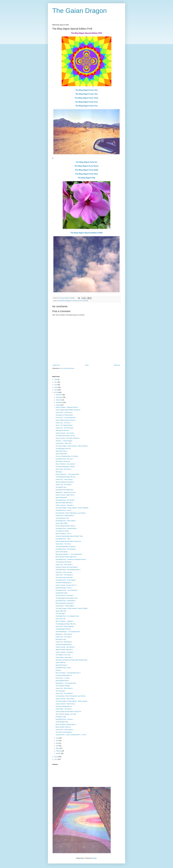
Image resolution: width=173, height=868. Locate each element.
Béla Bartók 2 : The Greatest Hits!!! (66, 683)
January (58, 753)
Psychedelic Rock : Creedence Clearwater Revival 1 (71, 559)
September (59, 402)
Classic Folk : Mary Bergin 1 (64, 642)
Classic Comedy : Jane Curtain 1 (65, 699)
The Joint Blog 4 (60, 614)
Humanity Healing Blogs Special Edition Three (69, 536)
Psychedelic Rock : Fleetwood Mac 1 (66, 528)
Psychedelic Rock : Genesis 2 (64, 719)
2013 (56, 392)
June (58, 741)
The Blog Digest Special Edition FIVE (67, 598)
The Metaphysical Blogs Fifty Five (65, 477)
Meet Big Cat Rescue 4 (62, 430)
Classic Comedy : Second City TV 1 (66, 585)
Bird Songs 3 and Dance (63, 461)
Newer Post (56, 365)
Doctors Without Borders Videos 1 (66, 526)
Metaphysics (69, 301)
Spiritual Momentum (62, 497)
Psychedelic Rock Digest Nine (64, 490)
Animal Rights (61, 301)
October (58, 400)
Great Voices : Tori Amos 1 (63, 544)
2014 (56, 390)
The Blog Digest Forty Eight (87, 170)
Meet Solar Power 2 (61, 451)
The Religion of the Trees (63, 655)
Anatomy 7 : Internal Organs (64, 441)
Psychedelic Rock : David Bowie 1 (66, 601)
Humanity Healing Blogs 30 (64, 645)
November (59, 397)
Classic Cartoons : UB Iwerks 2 (65, 595)
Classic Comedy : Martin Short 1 (65, 495)
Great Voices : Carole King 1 (64, 413)
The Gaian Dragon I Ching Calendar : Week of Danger (72, 608)
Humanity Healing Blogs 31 (64, 583)
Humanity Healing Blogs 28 (64, 706)
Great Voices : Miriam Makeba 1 (65, 626)
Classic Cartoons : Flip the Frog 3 (65, 704)
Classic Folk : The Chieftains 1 (65, 693)
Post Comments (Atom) (67, 368)
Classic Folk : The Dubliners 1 (64, 575)
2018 (56, 380)
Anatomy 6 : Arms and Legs (64, 572)
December (59, 395)
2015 (56, 387)
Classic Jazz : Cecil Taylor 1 (64, 637)
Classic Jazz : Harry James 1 (64, 565)
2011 (56, 759)
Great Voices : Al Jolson (63, 678)
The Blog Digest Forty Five (87, 106)
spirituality (86, 301)
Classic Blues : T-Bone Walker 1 (65, 606)
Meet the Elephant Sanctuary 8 (65, 603)
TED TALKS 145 (60, 619)
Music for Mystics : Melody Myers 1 (66, 724)
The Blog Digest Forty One (86, 90)
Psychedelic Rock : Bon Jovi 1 (64, 459)
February (59, 751)
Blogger (94, 858)
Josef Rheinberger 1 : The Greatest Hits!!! (68, 632)
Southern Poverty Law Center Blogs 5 (67, 567)
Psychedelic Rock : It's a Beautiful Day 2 (67, 616)
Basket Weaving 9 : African (63, 588)
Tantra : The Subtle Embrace (64, 425)
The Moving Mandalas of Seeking (65, 547)
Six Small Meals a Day (62, 518)
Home (87, 365)
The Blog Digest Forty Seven (86, 166)
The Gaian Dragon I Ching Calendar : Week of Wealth (71, 701)
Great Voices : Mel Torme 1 (64, 469)
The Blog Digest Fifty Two (63, 449)
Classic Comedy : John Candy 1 (65, 433)
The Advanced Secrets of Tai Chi (65, 436)
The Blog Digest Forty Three (86, 98)
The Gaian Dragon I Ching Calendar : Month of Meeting (72, 508)
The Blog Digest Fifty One (63, 629)
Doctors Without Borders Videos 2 (66, 420)
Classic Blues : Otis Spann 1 (64, 709)
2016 (56, 385)
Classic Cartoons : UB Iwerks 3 (65, 505)
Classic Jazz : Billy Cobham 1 (64, 688)
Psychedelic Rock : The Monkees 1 (66, 549)
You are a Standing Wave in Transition (67, 456)
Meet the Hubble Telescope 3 (64, 503)
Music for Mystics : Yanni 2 (63, 534)
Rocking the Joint (61, 639)
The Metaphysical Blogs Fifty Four (66, 624)
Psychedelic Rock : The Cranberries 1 (67, 590)
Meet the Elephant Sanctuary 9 (65, 482)
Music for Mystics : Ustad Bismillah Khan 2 (68, 673)
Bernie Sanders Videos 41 (63, 727)
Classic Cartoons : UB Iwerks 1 (65, 652)
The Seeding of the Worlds (63, 562)
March (58, 748)
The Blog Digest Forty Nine (86, 174)
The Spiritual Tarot (61, 487)
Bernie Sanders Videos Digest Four (66, 557)
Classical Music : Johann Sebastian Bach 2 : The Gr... (71, 735)
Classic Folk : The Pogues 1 (64, 485)
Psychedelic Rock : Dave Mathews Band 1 (68, 570)
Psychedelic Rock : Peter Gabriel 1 (66, 521)
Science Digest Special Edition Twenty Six (68, 410)
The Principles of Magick (63, 686)
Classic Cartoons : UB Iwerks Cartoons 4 (68, 438)
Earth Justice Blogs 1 (62, 552)
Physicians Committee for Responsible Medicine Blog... (72, 660)
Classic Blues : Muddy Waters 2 (65, 516)
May (57, 743)
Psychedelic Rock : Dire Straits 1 (65, 500)
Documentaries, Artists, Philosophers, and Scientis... (71, 513)
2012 (56, 757)
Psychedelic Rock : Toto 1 (63, 539)
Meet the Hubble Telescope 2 (64, 650)
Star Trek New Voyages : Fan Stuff (66, 714)
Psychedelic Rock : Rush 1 (63, 668)
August (58, 405)
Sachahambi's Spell (61, 593)
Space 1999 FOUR (61, 454)
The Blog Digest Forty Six (87, 162)
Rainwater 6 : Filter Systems (64, 634)
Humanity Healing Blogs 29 (64, 675)
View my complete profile (96, 793)
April (57, 746)
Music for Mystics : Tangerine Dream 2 (67, 407)
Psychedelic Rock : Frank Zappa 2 (66, 580)
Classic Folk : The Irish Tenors (64, 428)
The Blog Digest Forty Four (86, 102)
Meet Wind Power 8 (61, 665)
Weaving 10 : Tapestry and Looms (66, 492)
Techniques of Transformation (64, 415)
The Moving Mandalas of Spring (65, 467)
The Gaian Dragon (80, 11)
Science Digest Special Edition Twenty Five (68, 541)
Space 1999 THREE (62, 523)
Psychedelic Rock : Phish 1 (64, 510)
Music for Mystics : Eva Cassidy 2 (65, 464)
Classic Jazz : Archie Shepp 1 (64, 480)
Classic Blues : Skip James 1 (64, 657)
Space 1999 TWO (61, 611)
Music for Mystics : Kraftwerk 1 (65, 621)
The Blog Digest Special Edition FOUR (87, 233)
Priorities (58, 670)
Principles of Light (61, 717)
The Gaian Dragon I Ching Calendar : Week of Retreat (72, 446)
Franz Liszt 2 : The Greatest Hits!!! (66, 418)
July (57, 738)
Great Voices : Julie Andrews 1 (65, 730)
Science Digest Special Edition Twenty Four (68, 712)
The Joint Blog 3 (60, 691)
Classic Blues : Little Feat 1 (64, 443)
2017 (56, 382)
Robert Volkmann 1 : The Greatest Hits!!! (68, 474)
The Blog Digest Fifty (86, 178)
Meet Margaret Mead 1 (62, 681)
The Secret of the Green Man (64, 578)
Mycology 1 (59, 472)
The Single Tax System (62, 531)
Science (80, 301)
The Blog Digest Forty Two (86, 94)
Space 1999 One (61, 663)
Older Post (117, 365)
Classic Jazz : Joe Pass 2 (63, 423)
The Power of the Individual (64, 732)
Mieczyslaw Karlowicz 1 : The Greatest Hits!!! (69, 554)
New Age (75, 301)
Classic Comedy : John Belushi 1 (65, 647)
